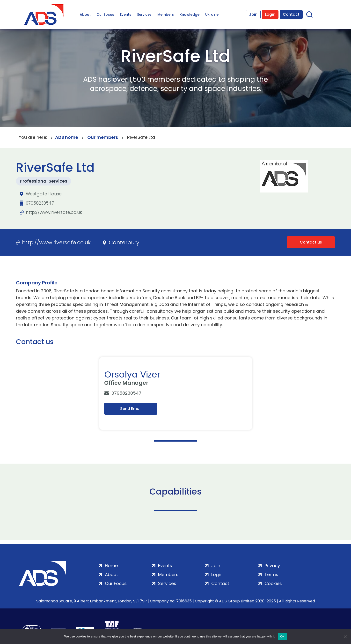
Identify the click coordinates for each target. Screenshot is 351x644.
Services (144, 15)
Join (253, 14)
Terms (271, 574)
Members (166, 15)
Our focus (105, 15)
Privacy (272, 566)
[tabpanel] (177, 393)
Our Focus (116, 583)
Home (111, 566)
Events (126, 15)
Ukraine (212, 15)
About (85, 15)
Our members (103, 137)
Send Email (131, 409)
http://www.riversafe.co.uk (54, 212)
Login (270, 14)
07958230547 (40, 203)
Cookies (273, 583)
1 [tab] (175, 441)
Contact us (311, 242)
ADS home (67, 137)
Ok (282, 636)
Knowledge (190, 15)
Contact (291, 14)
